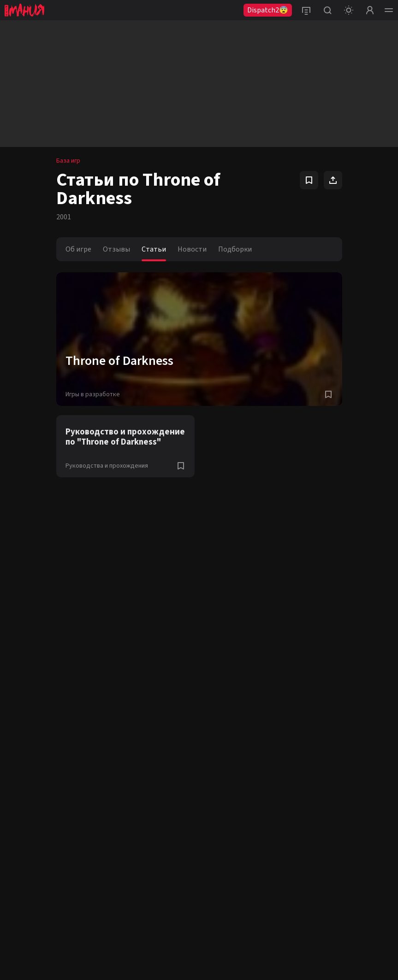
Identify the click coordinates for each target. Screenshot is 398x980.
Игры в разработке (93, 394)
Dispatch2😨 (268, 10)
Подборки (235, 249)
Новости (192, 249)
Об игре (78, 249)
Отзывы (116, 249)
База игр (68, 161)
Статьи (154, 249)
